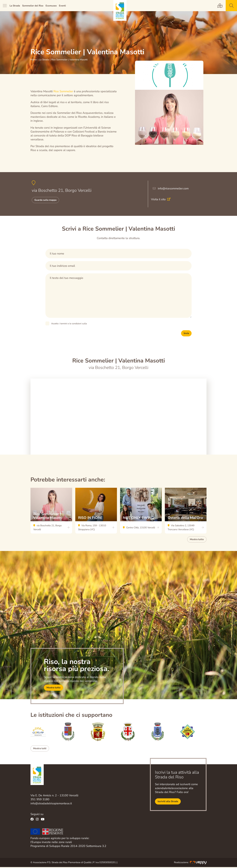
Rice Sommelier (64, 91)
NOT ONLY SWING (141, 512)
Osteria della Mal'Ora (186, 512)
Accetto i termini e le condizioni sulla (69, 325)
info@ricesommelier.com (173, 189)
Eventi (62, 6)
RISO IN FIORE (96, 512)
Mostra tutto (197, 540)
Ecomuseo (51, 6)
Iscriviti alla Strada (168, 802)
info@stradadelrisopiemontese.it (51, 804)
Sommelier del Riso (33, 6)
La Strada (15, 6)
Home (34, 60)
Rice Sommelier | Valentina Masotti (51, 512)
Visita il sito (162, 200)
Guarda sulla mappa (45, 201)
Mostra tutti (40, 749)
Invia (186, 334)
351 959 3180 (40, 800)
